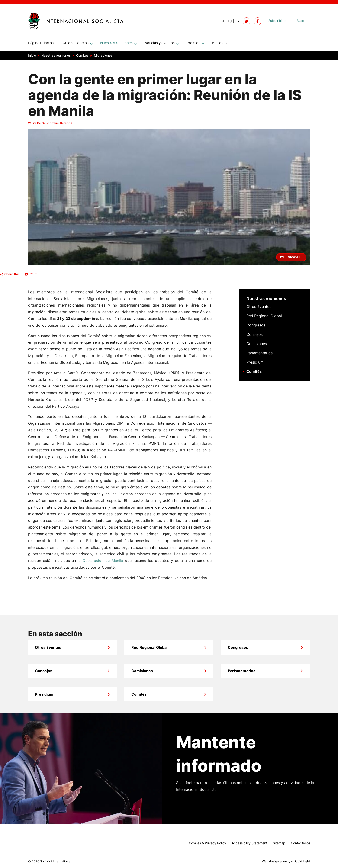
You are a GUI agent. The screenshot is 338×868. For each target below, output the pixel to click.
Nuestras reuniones (266, 300)
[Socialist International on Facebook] (258, 21)
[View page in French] (235, 21)
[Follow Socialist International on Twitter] (246, 21)
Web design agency (276, 861)
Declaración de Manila (103, 562)
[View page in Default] (220, 21)
